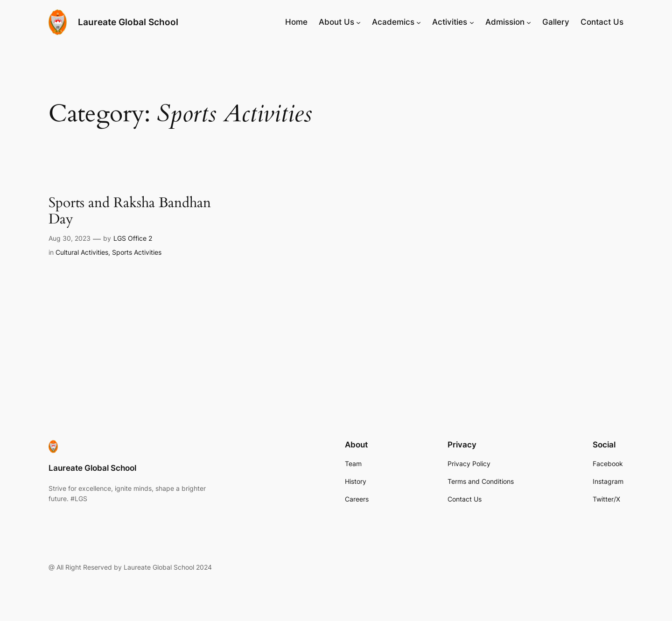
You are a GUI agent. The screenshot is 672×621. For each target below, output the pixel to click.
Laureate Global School (128, 22)
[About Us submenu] (358, 22)
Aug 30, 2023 (70, 238)
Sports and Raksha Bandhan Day (130, 212)
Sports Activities (137, 252)
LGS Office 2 (133, 238)
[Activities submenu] (472, 22)
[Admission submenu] (529, 22)
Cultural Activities (82, 252)
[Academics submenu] (419, 22)
